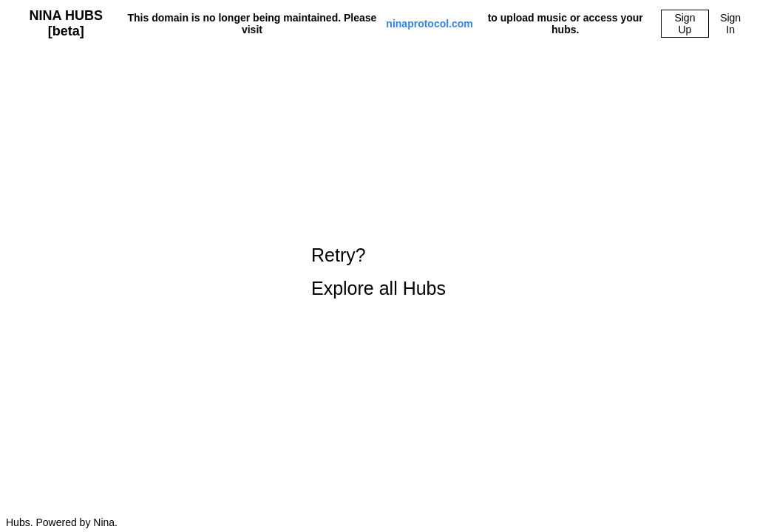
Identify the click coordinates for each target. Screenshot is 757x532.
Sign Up (685, 24)
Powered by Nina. (77, 522)
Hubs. (20, 522)
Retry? (339, 255)
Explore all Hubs (378, 288)
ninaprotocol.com (429, 24)
